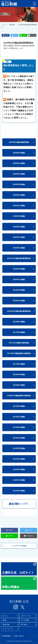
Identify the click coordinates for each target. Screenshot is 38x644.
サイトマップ (8, 629)
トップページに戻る (19, 546)
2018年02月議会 (19, 322)
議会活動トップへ (19, 504)
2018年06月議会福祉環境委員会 (19, 311)
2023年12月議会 (19, 206)
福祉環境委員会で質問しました (19, 67)
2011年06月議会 (19, 459)
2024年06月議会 (19, 184)
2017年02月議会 (19, 364)
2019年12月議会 (19, 301)
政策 (5, 620)
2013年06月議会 (19, 427)
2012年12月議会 (19, 480)
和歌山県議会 (19, 583)
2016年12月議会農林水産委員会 (19, 396)
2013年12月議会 (19, 438)
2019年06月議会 (19, 290)
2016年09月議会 (19, 374)
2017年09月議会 (19, 332)
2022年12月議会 (19, 237)
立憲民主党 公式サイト (19, 568)
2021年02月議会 (19, 248)
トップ (3, 25)
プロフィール (26, 616)
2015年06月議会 (19, 406)
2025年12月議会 (19, 174)
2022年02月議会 (19, 227)
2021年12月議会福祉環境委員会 (19, 258)
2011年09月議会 (19, 491)
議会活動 (12, 25)
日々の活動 (25, 620)
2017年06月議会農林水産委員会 (19, 353)
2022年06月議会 (19, 216)
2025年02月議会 (19, 163)
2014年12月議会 (19, 417)
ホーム (5, 616)
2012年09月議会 (19, 448)
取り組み (24, 624)
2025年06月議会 (19, 153)
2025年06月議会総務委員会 (19, 142)
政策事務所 (7, 636)
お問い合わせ (19, 636)
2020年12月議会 (19, 280)
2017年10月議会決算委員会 (19, 343)
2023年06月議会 (19, 195)
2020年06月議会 (19, 269)
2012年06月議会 (19, 469)
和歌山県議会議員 (9, 3)
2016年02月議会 (19, 385)
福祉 (7, 62)
